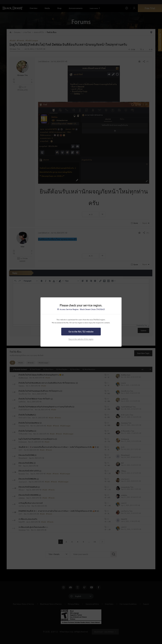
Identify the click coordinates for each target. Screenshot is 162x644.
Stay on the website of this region (81, 339)
